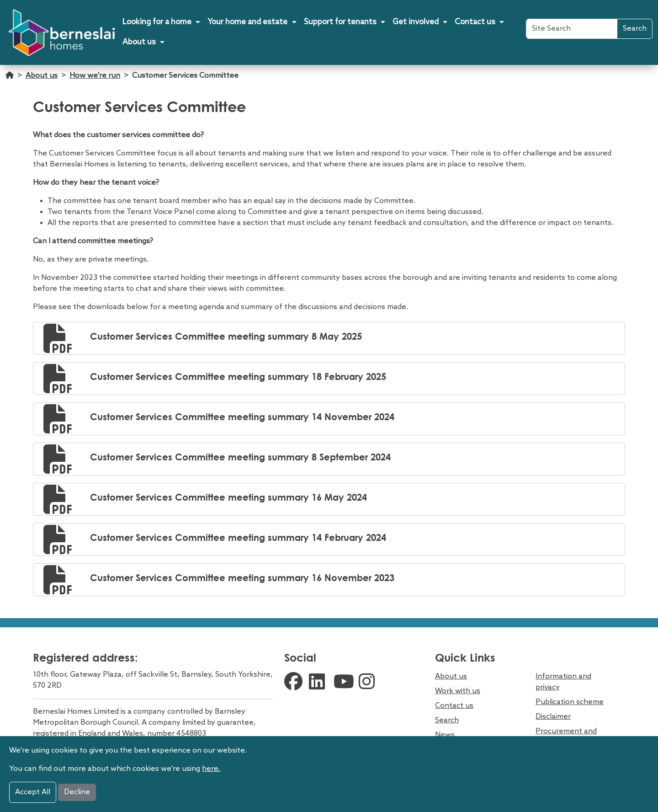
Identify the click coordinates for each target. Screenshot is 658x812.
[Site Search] (572, 29)
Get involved (416, 22)
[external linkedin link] (319, 683)
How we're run (95, 76)
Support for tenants (340, 22)
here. (211, 769)
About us (139, 42)
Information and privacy (563, 682)
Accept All (33, 792)
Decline (77, 792)
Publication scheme (570, 702)
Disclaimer (553, 717)
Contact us (475, 22)
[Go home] (10, 80)
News (445, 735)
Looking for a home (157, 22)
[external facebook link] (294, 683)
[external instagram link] (369, 683)
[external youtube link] (344, 683)
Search (635, 29)
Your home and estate (247, 22)
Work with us (458, 691)
